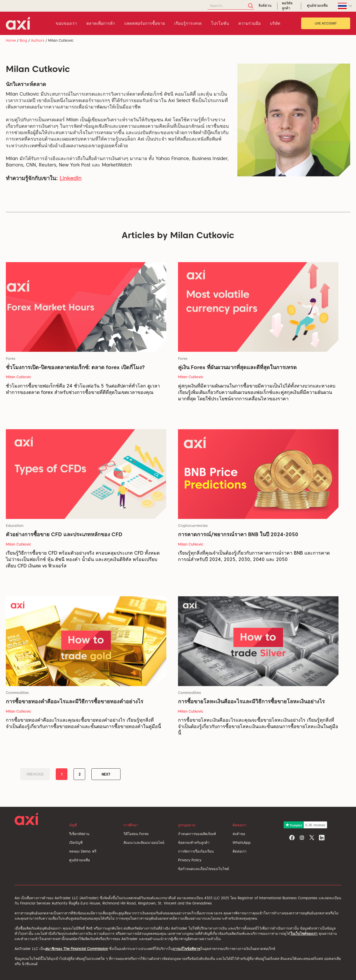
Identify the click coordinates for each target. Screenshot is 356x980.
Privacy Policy (190, 860)
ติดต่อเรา (240, 851)
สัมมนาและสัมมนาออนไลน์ (144, 843)
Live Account (326, 23)
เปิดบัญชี (76, 843)
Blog (23, 40)
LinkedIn (70, 178)
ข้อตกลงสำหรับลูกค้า (194, 843)
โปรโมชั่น (220, 23)
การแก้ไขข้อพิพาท (187, 949)
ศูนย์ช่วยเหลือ (80, 860)
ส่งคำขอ (239, 834)
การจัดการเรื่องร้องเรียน (196, 851)
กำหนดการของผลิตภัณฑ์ (197, 834)
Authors (38, 40)
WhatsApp (242, 843)
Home (11, 40)
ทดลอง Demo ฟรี (83, 851)
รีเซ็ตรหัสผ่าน (79, 834)
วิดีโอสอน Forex (136, 834)
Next (106, 774)
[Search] (231, 6)
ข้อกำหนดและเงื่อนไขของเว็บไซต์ (204, 869)
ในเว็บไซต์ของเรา (304, 933)
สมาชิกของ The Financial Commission (77, 949)
